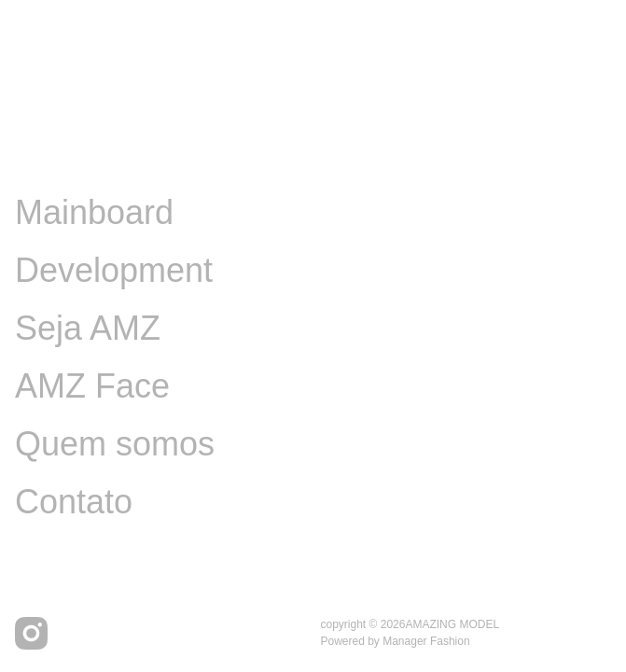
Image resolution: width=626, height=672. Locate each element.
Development (114, 270)
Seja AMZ (88, 328)
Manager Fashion (426, 641)
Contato (74, 502)
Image (62, 154)
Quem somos (115, 444)
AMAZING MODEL (452, 624)
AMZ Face (92, 386)
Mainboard (94, 212)
